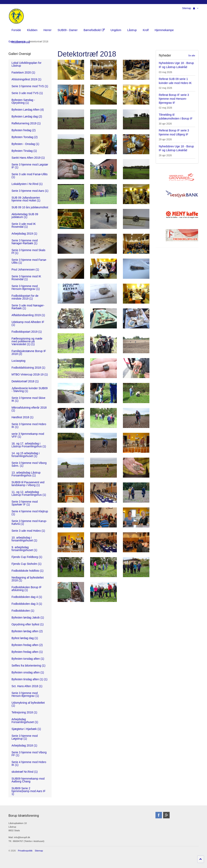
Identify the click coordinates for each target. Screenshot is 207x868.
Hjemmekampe (164, 30)
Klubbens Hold (21, 42)
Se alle (192, 56)
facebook (159, 815)
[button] (196, 8)
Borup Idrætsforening (16, 16)
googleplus (166, 815)
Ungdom (116, 30)
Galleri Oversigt (20, 54)
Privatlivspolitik (25, 851)
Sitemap (187, 8)
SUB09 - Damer (68, 30)
